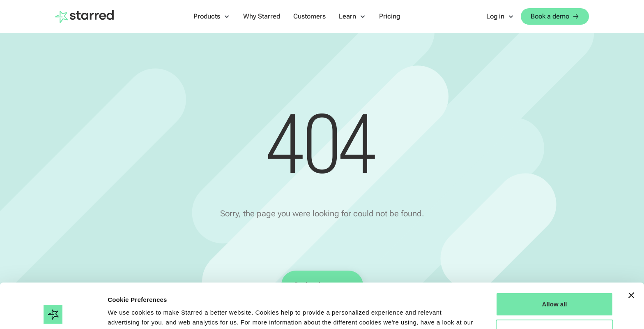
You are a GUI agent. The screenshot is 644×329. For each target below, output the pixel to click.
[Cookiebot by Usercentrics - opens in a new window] (53, 313)
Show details (127, 313)
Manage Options (555, 289)
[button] (212, 16)
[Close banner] (631, 253)
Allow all (555, 262)
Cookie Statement (135, 290)
